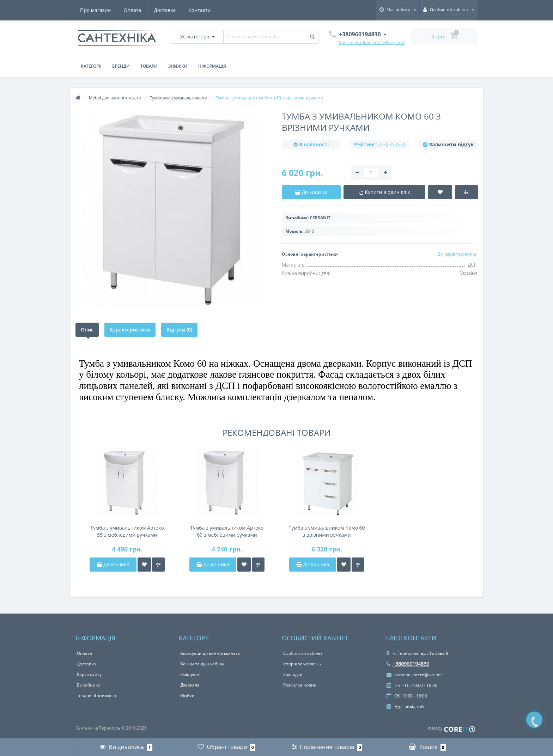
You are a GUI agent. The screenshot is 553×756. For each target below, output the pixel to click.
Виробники (89, 685)
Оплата (132, 10)
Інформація (212, 66)
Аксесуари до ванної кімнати (210, 653)
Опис (87, 330)
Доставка (165, 10)
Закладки (293, 674)
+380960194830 (408, 664)
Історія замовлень (302, 664)
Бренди (121, 66)
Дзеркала (190, 685)
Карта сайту (89, 674)
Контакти (199, 10)
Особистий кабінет (303, 653)
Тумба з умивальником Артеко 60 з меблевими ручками (227, 531)
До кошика (113, 564)
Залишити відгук (451, 144)
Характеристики (130, 330)
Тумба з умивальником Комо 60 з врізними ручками (327, 531)
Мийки (187, 696)
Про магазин (95, 10)
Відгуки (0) (179, 330)
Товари (149, 66)
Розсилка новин (300, 685)
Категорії (91, 66)
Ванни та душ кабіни (202, 664)
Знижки (178, 66)
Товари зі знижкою (96, 696)
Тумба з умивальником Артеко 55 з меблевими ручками (127, 531)
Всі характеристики (458, 254)
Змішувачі (191, 674)
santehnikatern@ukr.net (414, 675)
